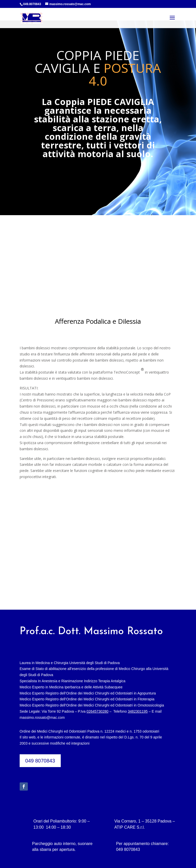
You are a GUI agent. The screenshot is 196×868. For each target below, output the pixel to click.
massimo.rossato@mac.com (42, 717)
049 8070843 (40, 761)
